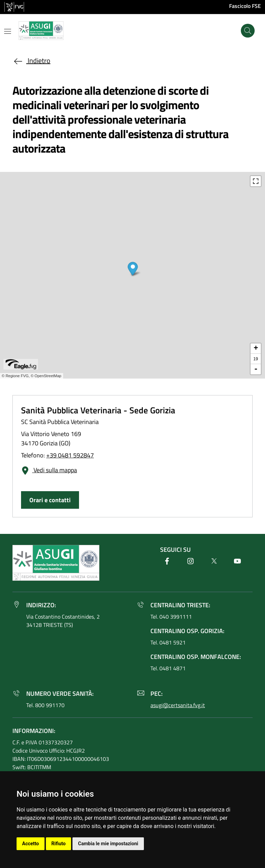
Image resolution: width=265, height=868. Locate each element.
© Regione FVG (15, 376)
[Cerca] (248, 31)
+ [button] (256, 349)
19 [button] (256, 359)
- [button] (256, 369)
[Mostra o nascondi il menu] (8, 31)
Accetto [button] (31, 844)
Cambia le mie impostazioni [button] (108, 844)
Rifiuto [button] (59, 844)
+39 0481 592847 (70, 455)
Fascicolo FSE (245, 6)
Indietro (31, 60)
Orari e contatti (50, 500)
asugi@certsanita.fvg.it (178, 705)
